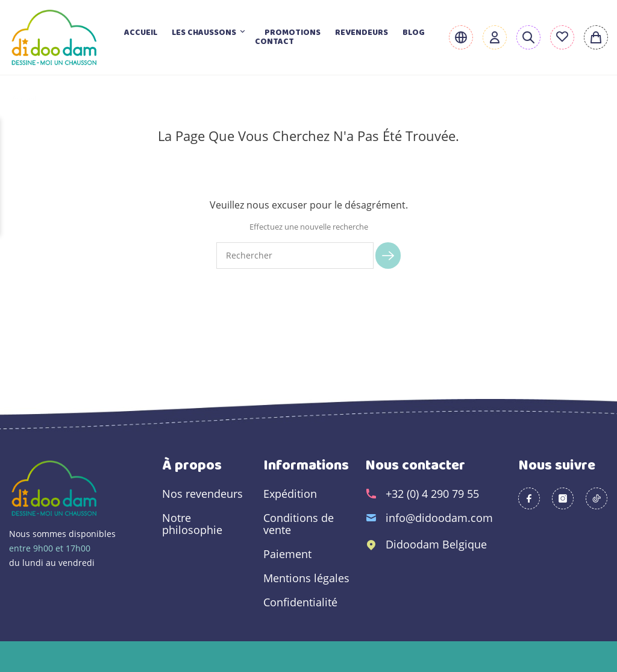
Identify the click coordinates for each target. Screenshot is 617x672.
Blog (414, 33)
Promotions (293, 33)
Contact (274, 42)
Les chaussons (211, 33)
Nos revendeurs (202, 494)
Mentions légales (306, 578)
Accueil (141, 33)
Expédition (290, 494)
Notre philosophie (192, 524)
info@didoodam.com (439, 518)
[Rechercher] (295, 256)
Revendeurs (362, 33)
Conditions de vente (299, 524)
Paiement (287, 554)
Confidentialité (300, 602)
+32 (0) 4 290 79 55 (432, 494)
